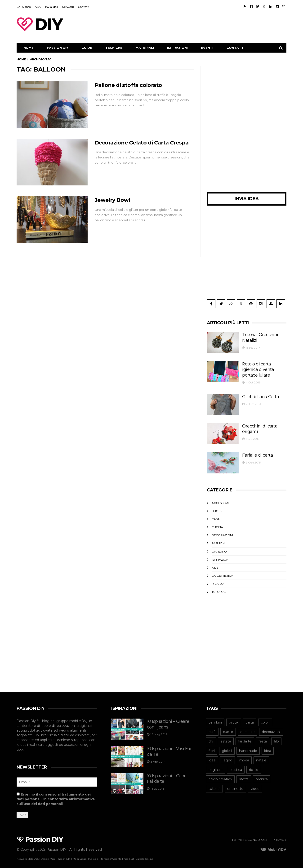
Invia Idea (52, 7)
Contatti (84, 7)
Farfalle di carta (253, 451)
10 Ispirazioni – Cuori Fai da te (169, 772)
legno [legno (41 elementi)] (227, 757)
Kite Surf (129, 856)
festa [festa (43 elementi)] (263, 738)
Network (68, 7)
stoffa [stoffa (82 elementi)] (244, 776)
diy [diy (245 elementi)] (211, 738)
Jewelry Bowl (114, 200)
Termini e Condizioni (249, 836)
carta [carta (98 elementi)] (250, 719)
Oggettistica (222, 572)
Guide (87, 48)
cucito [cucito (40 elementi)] (228, 729)
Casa (216, 515)
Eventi (207, 48)
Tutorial (219, 588)
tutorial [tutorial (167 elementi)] (214, 785)
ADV (38, 7)
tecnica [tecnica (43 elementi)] (262, 776)
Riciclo (218, 580)
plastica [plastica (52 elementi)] (236, 766)
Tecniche (114, 48)
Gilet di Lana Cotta (256, 392)
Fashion (218, 540)
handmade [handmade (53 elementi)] (248, 747)
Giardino (219, 548)
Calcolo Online (145, 856)
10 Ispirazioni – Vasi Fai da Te (168, 744)
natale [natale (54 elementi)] (261, 757)
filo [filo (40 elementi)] (276, 738)
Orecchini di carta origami (261, 422)
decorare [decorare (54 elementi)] (247, 729)
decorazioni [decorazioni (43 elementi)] (271, 729)
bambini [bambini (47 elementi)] (215, 719)
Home (29, 48)
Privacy (280, 836)
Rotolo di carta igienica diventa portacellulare (259, 366)
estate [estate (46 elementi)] (226, 738)
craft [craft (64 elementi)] (212, 729)
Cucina (217, 524)
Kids (215, 564)
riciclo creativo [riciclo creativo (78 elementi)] (220, 776)
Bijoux (217, 507)
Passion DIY (58, 48)
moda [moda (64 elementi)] (244, 757)
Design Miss (48, 856)
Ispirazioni (177, 48)
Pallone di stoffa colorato (131, 85)
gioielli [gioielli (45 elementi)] (227, 747)
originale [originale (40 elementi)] (216, 766)
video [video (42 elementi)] (255, 785)
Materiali (145, 48)
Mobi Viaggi (80, 856)
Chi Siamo (24, 7)
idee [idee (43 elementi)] (212, 757)
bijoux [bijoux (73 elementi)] (234, 719)
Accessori (220, 499)
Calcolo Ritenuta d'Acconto (105, 856)
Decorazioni (222, 532)
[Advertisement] (200, 24)
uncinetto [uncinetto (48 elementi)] (235, 785)
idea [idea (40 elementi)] (268, 747)
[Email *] (57, 779)
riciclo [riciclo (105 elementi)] (254, 766)
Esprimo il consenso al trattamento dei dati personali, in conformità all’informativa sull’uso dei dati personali (56, 796)
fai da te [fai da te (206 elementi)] (245, 738)
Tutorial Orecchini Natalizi (261, 334)
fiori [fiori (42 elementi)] (212, 747)
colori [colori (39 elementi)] (265, 719)
